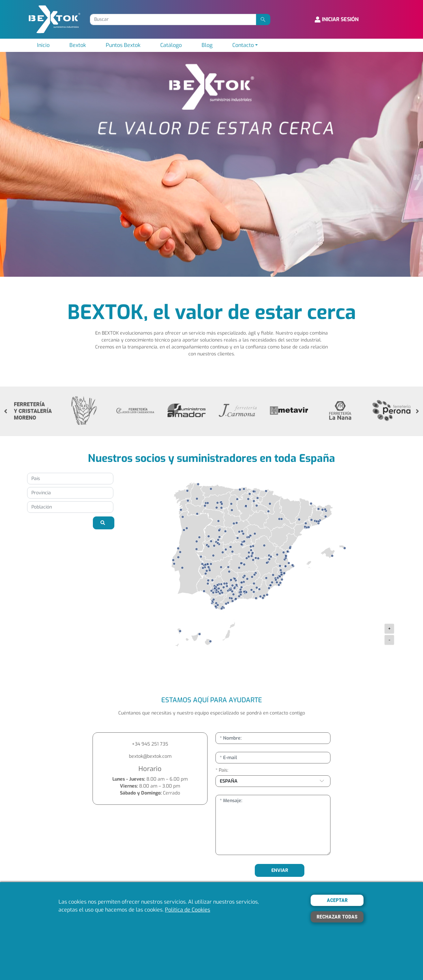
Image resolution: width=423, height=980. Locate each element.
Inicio (43, 45)
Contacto (243, 45)
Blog (207, 45)
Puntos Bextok (123, 45)
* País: (222, 770)
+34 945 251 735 (150, 744)
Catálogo (171, 45)
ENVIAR (280, 870)
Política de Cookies (188, 910)
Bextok (78, 45)
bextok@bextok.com (150, 756)
